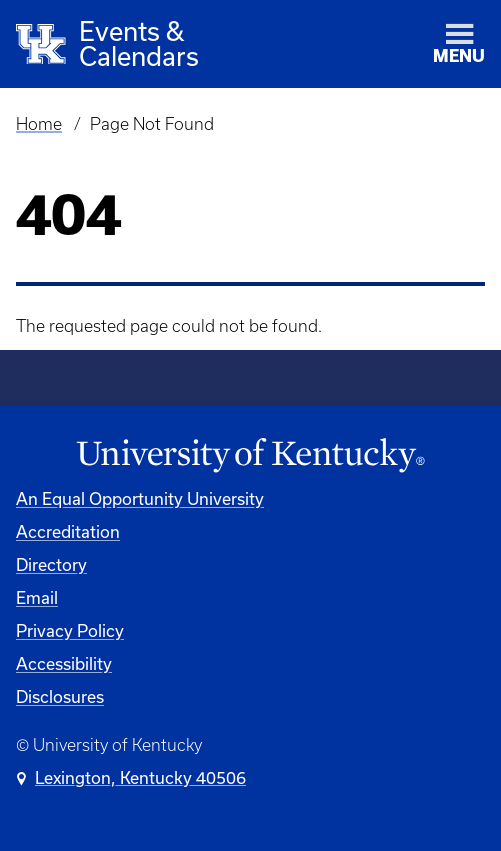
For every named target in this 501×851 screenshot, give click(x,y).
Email (37, 597)
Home (39, 124)
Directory (51, 564)
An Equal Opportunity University (140, 498)
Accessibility (64, 663)
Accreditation (68, 531)
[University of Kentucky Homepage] (250, 456)
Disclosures (60, 696)
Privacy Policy (70, 630)
